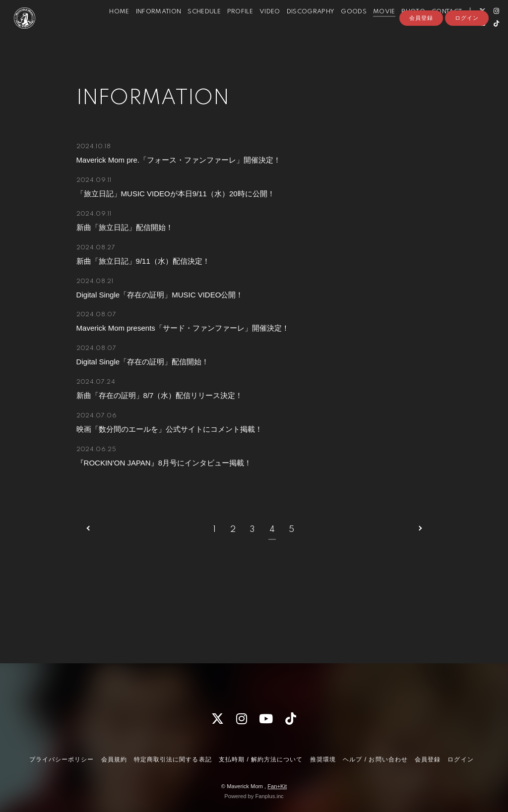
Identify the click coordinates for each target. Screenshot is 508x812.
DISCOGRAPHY (299, 29)
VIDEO (258, 29)
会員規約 (114, 759)
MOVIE (372, 29)
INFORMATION (147, 29)
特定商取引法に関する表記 (173, 759)
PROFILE (228, 29)
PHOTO (401, 29)
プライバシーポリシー (62, 759)
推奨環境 (323, 759)
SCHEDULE (192, 29)
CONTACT (435, 29)
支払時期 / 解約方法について (261, 759)
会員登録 (421, 58)
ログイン (467, 58)
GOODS (342, 29)
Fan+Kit (277, 786)
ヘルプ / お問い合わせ (375, 759)
